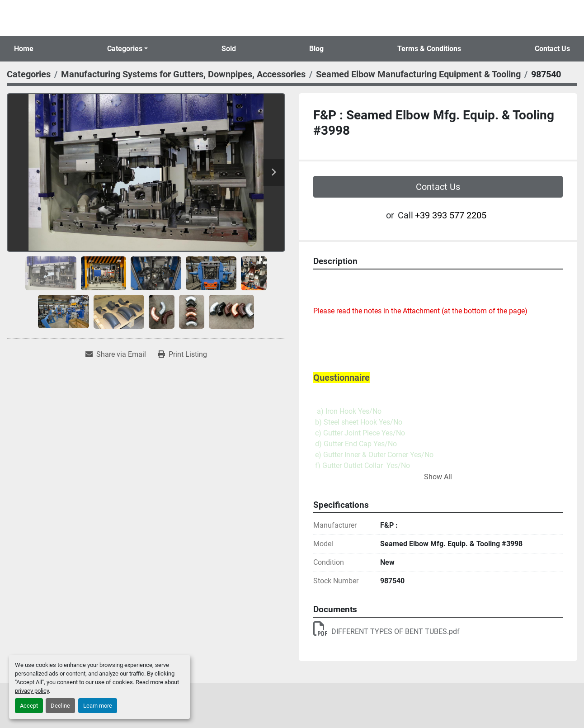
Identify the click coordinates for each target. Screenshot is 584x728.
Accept (29, 706)
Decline (60, 706)
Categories (125, 49)
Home (24, 49)
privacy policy (32, 691)
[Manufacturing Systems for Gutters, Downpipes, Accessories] (183, 74)
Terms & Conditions (429, 49)
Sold (229, 49)
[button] (127, 49)
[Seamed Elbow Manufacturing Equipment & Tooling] (418, 74)
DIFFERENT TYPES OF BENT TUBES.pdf (386, 631)
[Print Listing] (182, 355)
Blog (316, 49)
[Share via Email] (116, 355)
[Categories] (29, 74)
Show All (438, 477)
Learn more (98, 706)
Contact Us (552, 49)
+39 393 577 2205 (451, 215)
